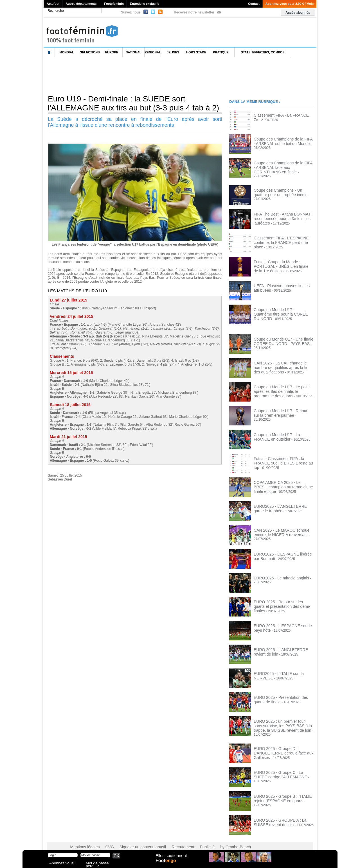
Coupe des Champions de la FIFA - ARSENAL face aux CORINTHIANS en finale (283, 167)
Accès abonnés (298, 13)
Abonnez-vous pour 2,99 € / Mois (290, 4)
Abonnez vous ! (60, 864)
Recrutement (169, 840)
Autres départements (81, 4)
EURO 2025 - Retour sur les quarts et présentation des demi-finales (282, 600)
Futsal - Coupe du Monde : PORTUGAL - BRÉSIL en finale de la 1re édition (283, 260)
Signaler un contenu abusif (134, 840)
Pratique (221, 52)
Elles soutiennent (171, 859)
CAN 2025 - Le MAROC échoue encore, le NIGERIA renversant (278, 529)
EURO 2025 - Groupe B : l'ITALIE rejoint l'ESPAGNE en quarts (279, 791)
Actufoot (53, 4)
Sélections (90, 52)
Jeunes (173, 52)
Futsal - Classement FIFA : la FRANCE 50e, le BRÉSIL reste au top (283, 457)
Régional (153, 52)
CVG (105, 840)
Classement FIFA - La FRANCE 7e (280, 115)
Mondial (67, 52)
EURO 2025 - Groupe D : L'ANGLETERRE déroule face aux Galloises (279, 745)
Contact (254, 4)
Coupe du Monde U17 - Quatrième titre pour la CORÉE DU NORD (283, 308)
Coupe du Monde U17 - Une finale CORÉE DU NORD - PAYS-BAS (279, 337)
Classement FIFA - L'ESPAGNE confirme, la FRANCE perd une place (281, 236)
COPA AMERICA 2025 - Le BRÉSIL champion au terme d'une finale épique (283, 481)
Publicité (191, 840)
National (134, 52)
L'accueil (49, 52)
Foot (167, 864)
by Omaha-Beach (216, 840)
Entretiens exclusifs (145, 4)
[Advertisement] (146, 76)
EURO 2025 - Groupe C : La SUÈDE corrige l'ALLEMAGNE (281, 767)
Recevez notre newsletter (194, 12)
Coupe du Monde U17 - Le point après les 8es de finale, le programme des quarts (282, 387)
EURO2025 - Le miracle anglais (277, 574)
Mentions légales (83, 840)
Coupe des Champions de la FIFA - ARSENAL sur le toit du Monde (280, 141)
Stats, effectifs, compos (263, 52)
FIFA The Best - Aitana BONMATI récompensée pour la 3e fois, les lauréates (279, 214)
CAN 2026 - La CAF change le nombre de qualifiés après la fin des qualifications (283, 363)
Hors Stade (196, 52)
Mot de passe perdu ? (101, 864)
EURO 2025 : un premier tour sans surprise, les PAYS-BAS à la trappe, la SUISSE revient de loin (282, 722)
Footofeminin (114, 4)
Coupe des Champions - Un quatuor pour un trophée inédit (281, 189)
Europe (112, 52)
